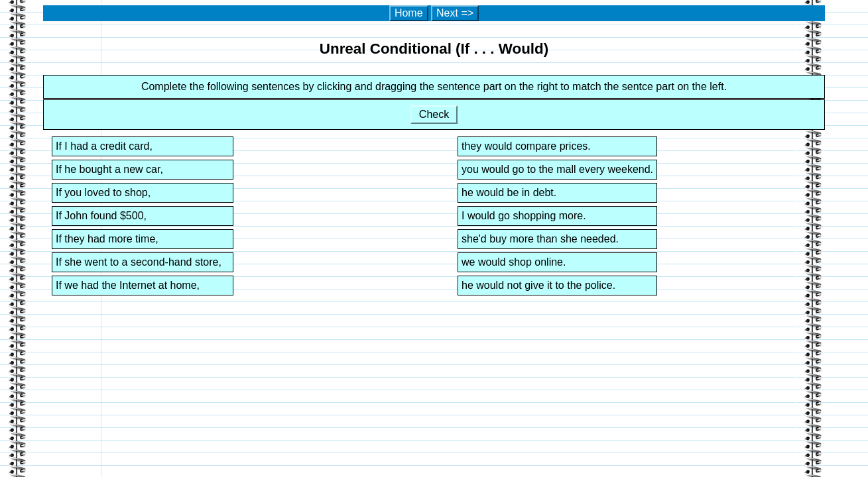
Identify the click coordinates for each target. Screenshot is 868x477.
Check (434, 114)
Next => (455, 13)
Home (409, 13)
